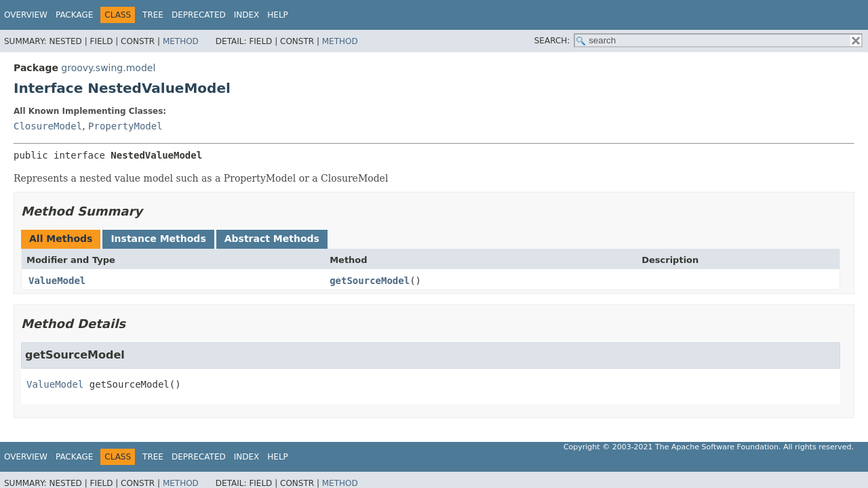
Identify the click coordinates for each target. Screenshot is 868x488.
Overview (26, 15)
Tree (153, 15)
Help (278, 15)
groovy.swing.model (108, 68)
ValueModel (57, 281)
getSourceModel (370, 281)
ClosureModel (48, 126)
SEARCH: (552, 41)
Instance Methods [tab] (158, 239)
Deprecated (199, 15)
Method (181, 41)
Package (74, 15)
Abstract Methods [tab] (272, 239)
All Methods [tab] (61, 239)
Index (247, 15)
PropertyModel (125, 126)
